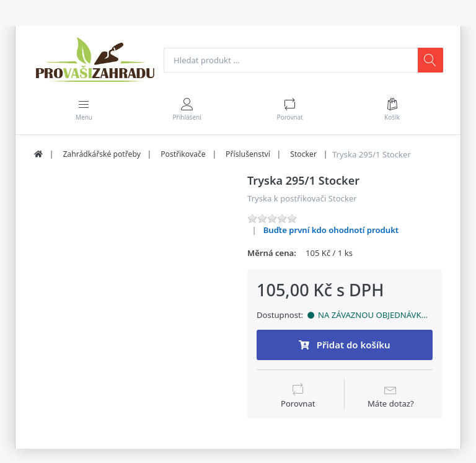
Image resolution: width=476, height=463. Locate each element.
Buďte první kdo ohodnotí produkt (331, 231)
